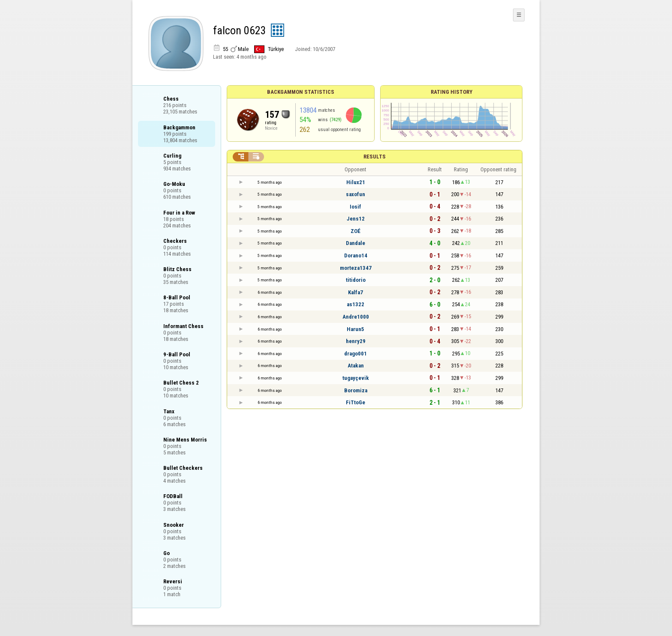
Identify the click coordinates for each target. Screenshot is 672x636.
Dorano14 (356, 255)
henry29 (356, 341)
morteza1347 (356, 268)
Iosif (355, 207)
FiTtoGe (355, 402)
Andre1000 (356, 317)
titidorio (356, 280)
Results (375, 157)
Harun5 (355, 329)
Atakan (356, 366)
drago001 (355, 354)
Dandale (355, 243)
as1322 (355, 304)
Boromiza (356, 390)
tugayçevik (356, 378)
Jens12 (356, 219)
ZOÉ (355, 231)
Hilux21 (356, 182)
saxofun (355, 194)
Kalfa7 (355, 292)
